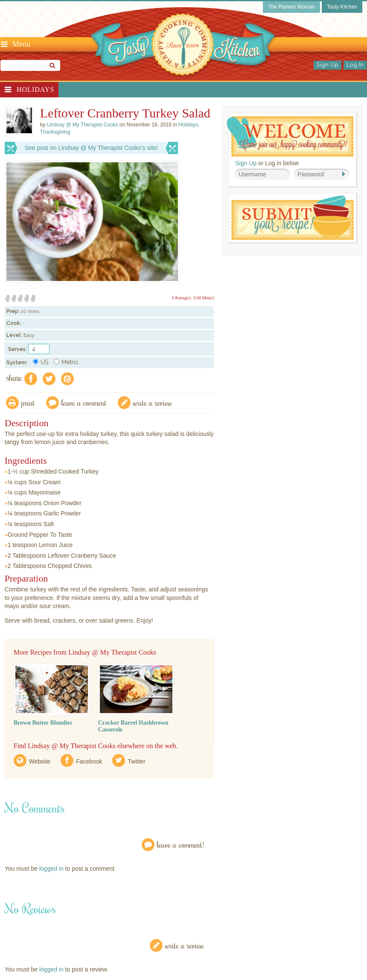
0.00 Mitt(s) (204, 298)
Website (40, 761)
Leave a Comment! (181, 844)
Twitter (136, 761)
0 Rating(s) (182, 298)
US (41, 362)
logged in (51, 869)
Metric (66, 362)
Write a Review (185, 945)
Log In (355, 65)
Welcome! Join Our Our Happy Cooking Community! (290, 136)
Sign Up (328, 65)
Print (28, 402)
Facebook (89, 761)
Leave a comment (84, 402)
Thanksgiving (55, 132)
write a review (153, 402)
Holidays (35, 89)
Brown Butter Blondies (43, 723)
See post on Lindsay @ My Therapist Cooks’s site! (92, 148)
